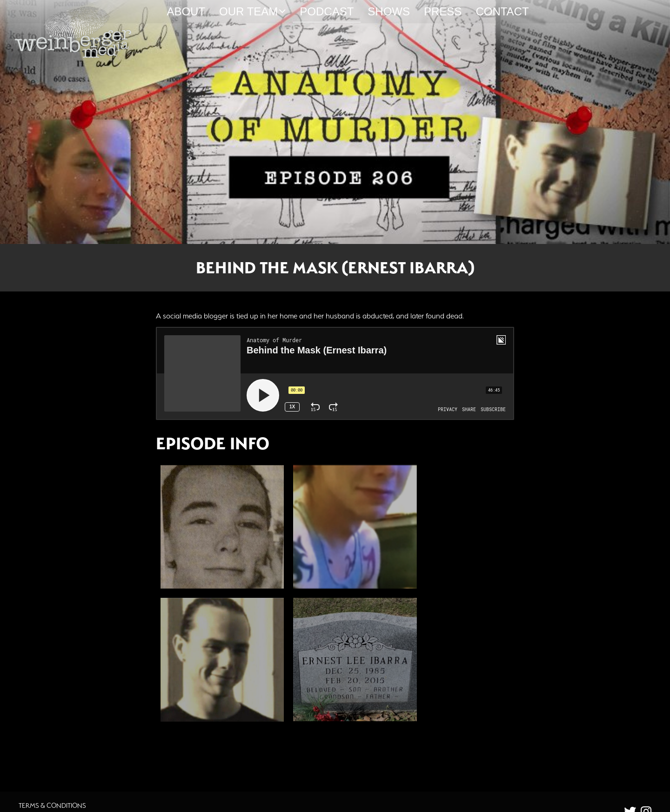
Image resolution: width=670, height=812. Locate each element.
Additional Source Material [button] (217, 727)
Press (443, 11)
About (186, 11)
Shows (389, 11)
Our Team (252, 11)
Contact (502, 11)
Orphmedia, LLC (392, 805)
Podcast (327, 11)
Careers (33, 788)
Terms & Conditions (52, 778)
